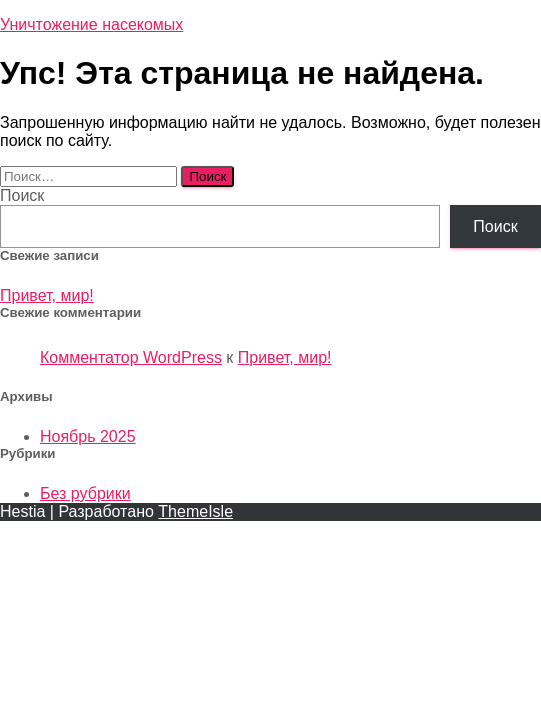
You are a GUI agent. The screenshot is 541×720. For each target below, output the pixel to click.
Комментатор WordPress (131, 357)
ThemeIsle (195, 511)
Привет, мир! (47, 295)
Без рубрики (85, 493)
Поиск (22, 195)
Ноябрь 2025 (88, 436)
